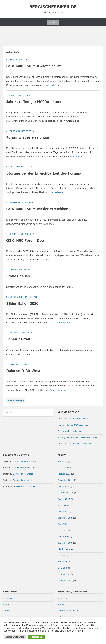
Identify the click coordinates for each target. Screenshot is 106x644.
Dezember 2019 (65, 518)
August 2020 (64, 499)
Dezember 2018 (65, 543)
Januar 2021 (63, 487)
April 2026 (63, 461)
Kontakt (61, 604)
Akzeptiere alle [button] (36, 637)
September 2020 (66, 493)
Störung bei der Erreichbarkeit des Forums (44, 173)
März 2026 (63, 468)
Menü (53, 22)
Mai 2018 (62, 555)
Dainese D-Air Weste (24, 371)
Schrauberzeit (18, 339)
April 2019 (62, 524)
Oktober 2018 (64, 549)
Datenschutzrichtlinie (68, 611)
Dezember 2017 (65, 581)
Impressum (63, 598)
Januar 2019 (63, 537)
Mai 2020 (62, 505)
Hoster (6, 604)
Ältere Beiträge (16, 401)
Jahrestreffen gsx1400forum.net (34, 102)
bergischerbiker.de (53, 7)
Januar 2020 (64, 512)
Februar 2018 (64, 574)
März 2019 (63, 530)
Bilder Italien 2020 (22, 304)
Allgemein (8, 598)
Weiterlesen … (54, 85)
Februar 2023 (64, 474)
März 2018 (63, 568)
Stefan (25, 60)
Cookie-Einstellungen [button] (15, 637)
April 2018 (62, 562)
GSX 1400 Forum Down (27, 241)
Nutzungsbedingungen (68, 617)
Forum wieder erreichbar (28, 138)
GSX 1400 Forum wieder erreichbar (37, 209)
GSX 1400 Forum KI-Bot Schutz (34, 66)
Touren (6, 611)
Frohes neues (18, 276)
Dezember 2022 (65, 480)
